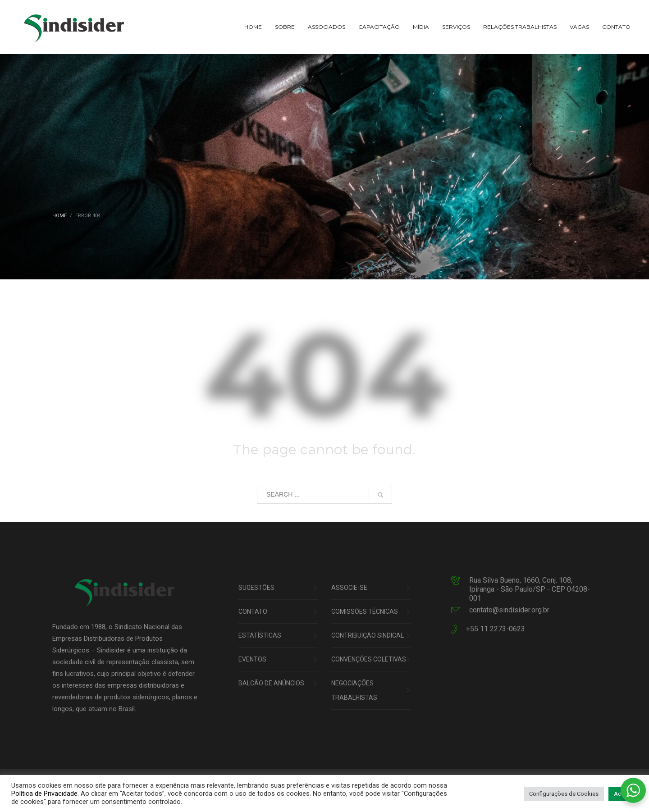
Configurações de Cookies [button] (564, 794)
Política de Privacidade (44, 794)
